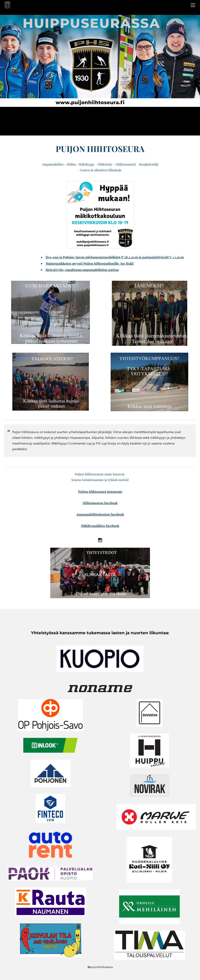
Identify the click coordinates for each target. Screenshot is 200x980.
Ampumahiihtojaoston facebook (100, 514)
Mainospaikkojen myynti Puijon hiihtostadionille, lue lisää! (90, 263)
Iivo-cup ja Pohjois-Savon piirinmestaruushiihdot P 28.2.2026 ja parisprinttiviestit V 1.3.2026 (115, 257)
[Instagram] (100, 540)
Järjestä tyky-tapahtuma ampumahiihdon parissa (82, 270)
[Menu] (193, 5)
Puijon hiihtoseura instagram (100, 492)
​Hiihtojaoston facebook (100, 503)
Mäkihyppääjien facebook (100, 526)
